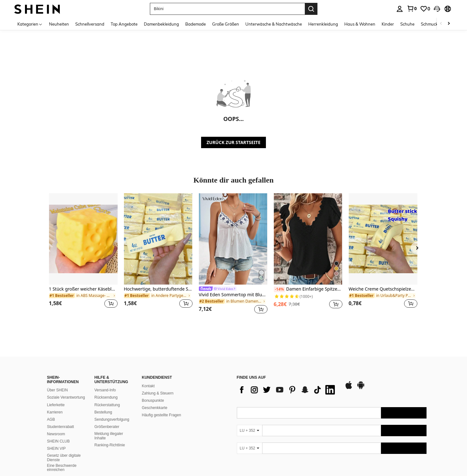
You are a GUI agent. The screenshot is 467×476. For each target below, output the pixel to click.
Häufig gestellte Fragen (162, 415)
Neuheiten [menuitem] (59, 24)
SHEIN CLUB (58, 441)
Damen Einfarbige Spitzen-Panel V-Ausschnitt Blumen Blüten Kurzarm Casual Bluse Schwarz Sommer (308, 289)
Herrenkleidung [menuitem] (323, 24)
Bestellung (103, 412)
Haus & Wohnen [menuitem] (360, 24)
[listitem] (83, 254)
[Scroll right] (449, 24)
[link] (412, 9)
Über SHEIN (58, 390)
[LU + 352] (249, 431)
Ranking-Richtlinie (110, 445)
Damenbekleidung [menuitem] (161, 24)
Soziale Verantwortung (66, 397)
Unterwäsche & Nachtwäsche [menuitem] (274, 24)
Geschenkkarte (155, 408)
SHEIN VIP (56, 449)
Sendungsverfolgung (112, 419)
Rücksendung (106, 397)
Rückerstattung (107, 405)
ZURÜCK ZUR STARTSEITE (233, 142)
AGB (51, 419)
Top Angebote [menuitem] (124, 24)
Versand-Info (105, 390)
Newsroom (56, 434)
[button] (227, 9)
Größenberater (107, 427)
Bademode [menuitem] (196, 24)
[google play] (361, 388)
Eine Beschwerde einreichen (62, 468)
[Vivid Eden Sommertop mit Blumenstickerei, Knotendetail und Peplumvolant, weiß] (233, 239)
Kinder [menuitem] (388, 24)
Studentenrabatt (61, 427)
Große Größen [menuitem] (226, 24)
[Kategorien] (30, 24)
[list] (287, 390)
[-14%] (279, 289)
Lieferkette (56, 405)
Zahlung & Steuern (158, 393)
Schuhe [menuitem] (407, 24)
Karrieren (55, 412)
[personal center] (400, 9)
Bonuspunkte (153, 401)
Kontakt (148, 386)
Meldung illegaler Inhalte (109, 436)
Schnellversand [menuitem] (90, 24)
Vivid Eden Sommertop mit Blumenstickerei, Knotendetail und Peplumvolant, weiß (233, 295)
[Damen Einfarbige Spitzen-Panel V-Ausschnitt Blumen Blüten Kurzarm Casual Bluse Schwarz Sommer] (308, 239)
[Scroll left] (441, 24)
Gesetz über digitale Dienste (64, 458)
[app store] (349, 388)
